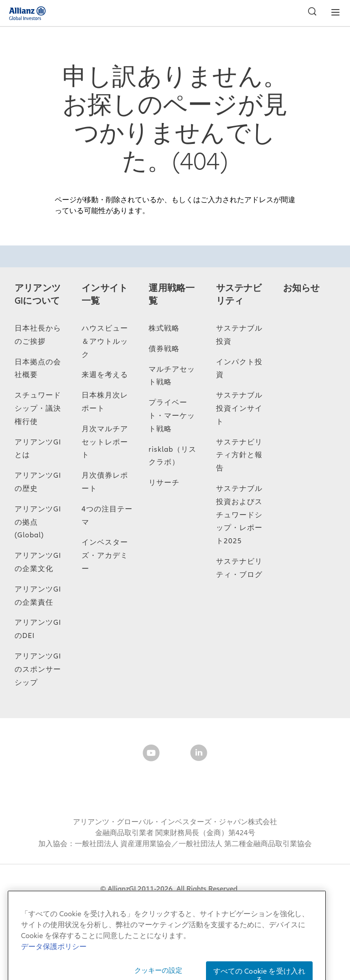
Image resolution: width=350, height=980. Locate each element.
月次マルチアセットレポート (105, 442)
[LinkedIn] (199, 755)
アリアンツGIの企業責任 (38, 596)
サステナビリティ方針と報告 (239, 455)
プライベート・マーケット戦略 (172, 416)
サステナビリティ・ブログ (239, 568)
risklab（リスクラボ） (172, 456)
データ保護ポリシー (211, 902)
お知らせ (301, 288)
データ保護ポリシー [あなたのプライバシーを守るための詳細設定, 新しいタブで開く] (54, 968)
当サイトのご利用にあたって (119, 902)
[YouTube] (151, 755)
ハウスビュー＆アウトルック (105, 342)
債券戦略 (164, 349)
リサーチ (164, 483)
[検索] (310, 13)
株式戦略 (164, 328)
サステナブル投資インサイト (239, 408)
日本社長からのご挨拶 (38, 335)
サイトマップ (38, 902)
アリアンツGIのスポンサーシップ (38, 669)
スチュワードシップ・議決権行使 (38, 408)
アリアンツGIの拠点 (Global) (38, 522)
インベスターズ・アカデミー (105, 556)
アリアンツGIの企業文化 (38, 562)
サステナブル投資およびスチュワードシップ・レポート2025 (239, 515)
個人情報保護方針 (284, 902)
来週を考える (105, 375)
